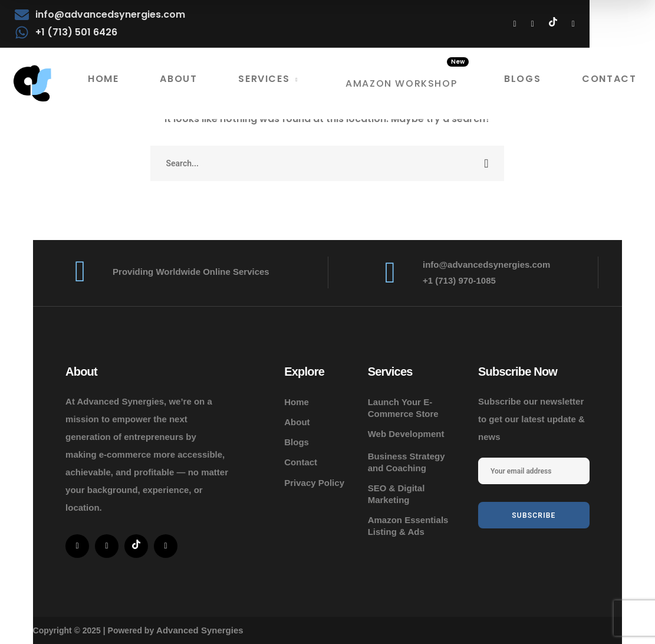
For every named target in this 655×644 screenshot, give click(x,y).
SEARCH (486, 163)
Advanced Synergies (200, 630)
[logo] (32, 84)
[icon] (515, 24)
